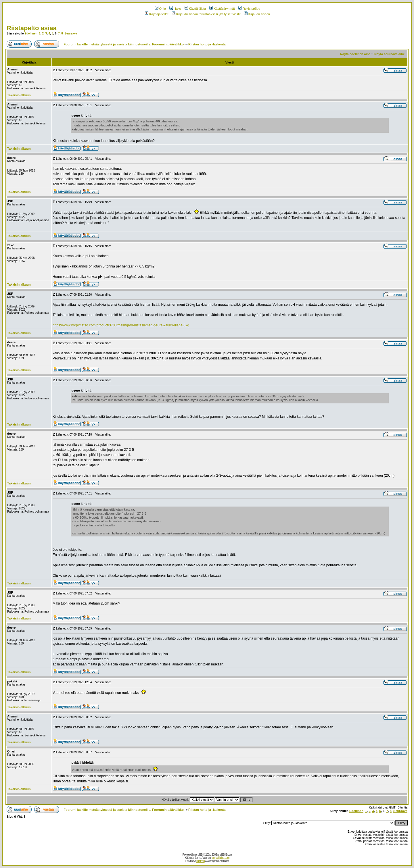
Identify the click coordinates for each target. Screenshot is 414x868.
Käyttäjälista (195, 9)
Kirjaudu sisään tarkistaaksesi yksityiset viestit (206, 14)
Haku (175, 9)
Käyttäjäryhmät (222, 9)
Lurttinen (200, 861)
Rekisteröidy (249, 9)
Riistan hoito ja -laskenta (207, 44)
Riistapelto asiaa (32, 28)
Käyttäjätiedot (157, 14)
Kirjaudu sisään (257, 14)
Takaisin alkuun (19, 95)
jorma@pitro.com (220, 858)
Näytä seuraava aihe (390, 54)
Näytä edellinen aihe (355, 54)
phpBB (199, 855)
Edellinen (31, 33)
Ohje (160, 9)
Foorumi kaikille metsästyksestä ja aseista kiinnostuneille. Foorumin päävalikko (124, 44)
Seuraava (71, 33)
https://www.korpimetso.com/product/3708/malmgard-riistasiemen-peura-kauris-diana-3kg (121, 325)
